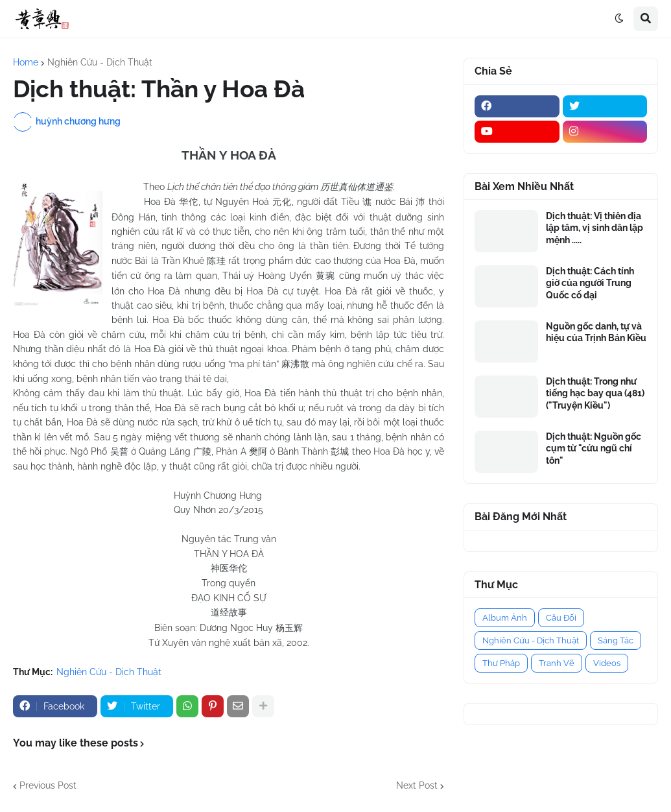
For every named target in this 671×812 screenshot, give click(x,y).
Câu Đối (561, 618)
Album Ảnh (505, 618)
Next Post (417, 785)
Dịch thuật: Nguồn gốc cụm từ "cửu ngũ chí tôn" (594, 448)
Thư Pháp (501, 663)
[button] (619, 19)
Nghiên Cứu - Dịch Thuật (100, 62)
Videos (607, 663)
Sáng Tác (616, 640)
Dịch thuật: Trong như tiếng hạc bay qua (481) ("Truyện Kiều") (595, 393)
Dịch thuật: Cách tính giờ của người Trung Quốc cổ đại (590, 283)
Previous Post (48, 785)
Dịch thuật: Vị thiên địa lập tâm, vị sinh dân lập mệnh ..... (594, 228)
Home (26, 62)
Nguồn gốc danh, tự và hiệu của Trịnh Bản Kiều (596, 332)
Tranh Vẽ (557, 663)
